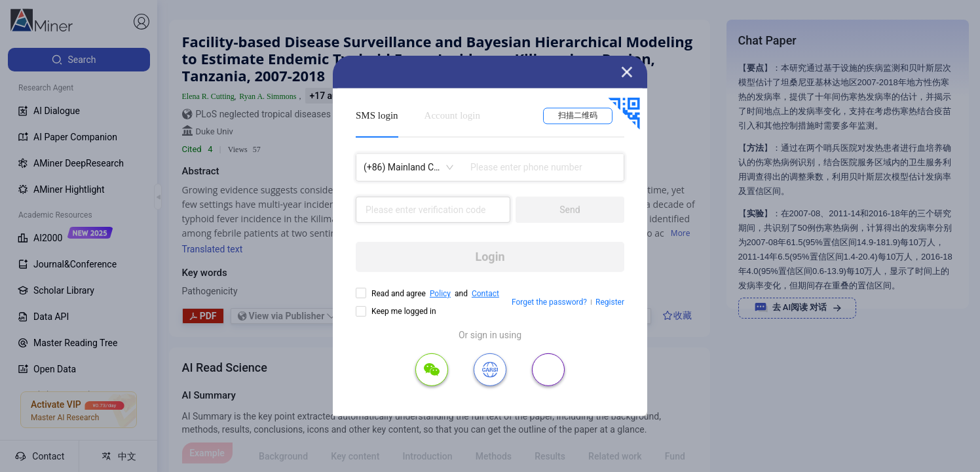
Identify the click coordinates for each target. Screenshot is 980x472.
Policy (440, 294)
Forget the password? (549, 302)
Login (490, 257)
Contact (485, 294)
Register (610, 302)
